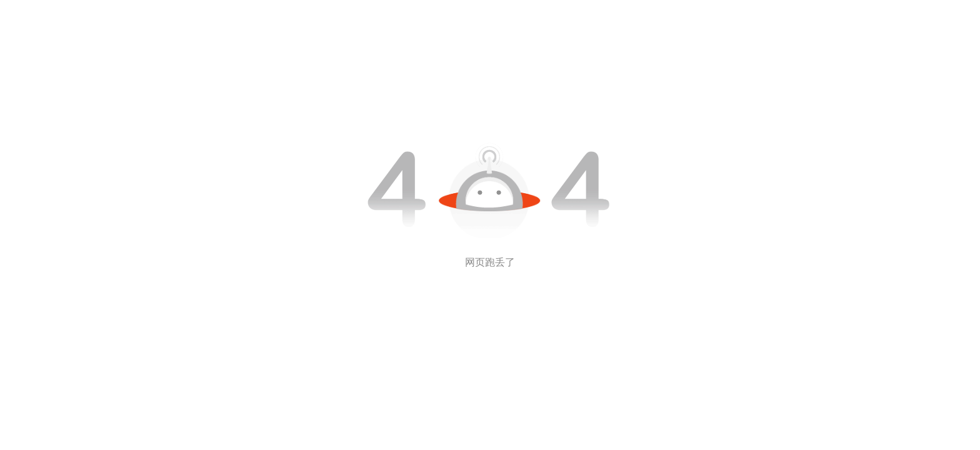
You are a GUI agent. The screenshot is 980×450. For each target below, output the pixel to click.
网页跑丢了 (490, 262)
